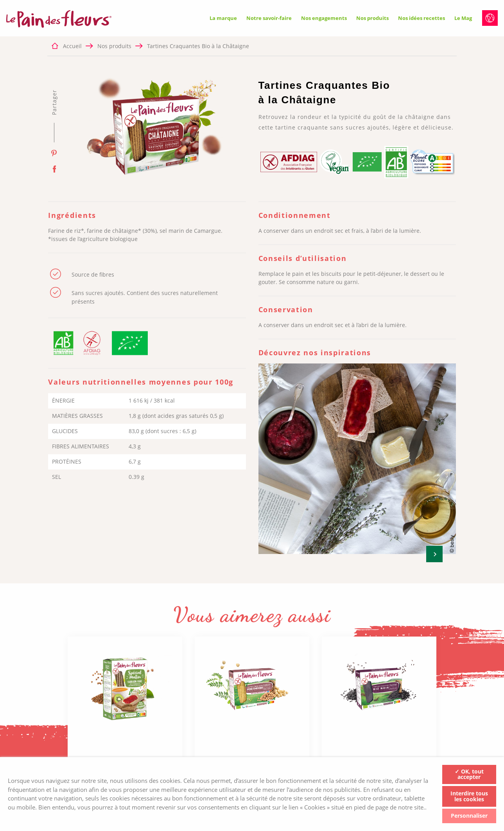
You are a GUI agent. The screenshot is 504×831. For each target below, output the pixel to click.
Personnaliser (469, 816)
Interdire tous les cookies (469, 796)
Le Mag (463, 18)
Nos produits (372, 18)
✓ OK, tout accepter (469, 774)
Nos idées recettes (421, 18)
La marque (223, 18)
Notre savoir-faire (269, 18)
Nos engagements (324, 18)
